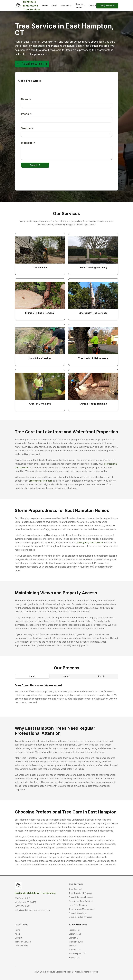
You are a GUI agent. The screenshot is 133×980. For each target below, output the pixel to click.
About (54, 6)
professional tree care (41, 481)
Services (66, 6)
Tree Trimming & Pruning (80, 893)
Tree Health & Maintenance (81, 909)
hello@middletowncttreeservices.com (32, 910)
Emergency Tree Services (81, 901)
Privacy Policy (21, 946)
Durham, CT (74, 938)
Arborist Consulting (78, 913)
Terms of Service (23, 942)
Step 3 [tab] (101, 676)
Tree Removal (75, 889)
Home (45, 6)
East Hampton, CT (77, 954)
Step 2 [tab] (66, 676)
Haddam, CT (75, 958)
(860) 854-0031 (107, 6)
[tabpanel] (67, 694)
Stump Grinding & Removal (81, 897)
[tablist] (67, 676)
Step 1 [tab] (32, 676)
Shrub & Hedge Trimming (80, 917)
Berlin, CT (73, 946)
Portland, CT (75, 930)
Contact (93, 6)
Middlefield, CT (76, 942)
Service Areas (80, 6)
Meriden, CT (75, 950)
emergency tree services (90, 542)
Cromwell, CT (75, 934)
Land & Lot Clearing (78, 905)
